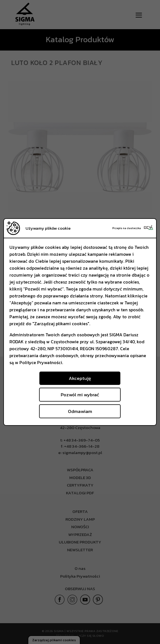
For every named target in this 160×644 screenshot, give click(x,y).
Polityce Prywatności (41, 362)
